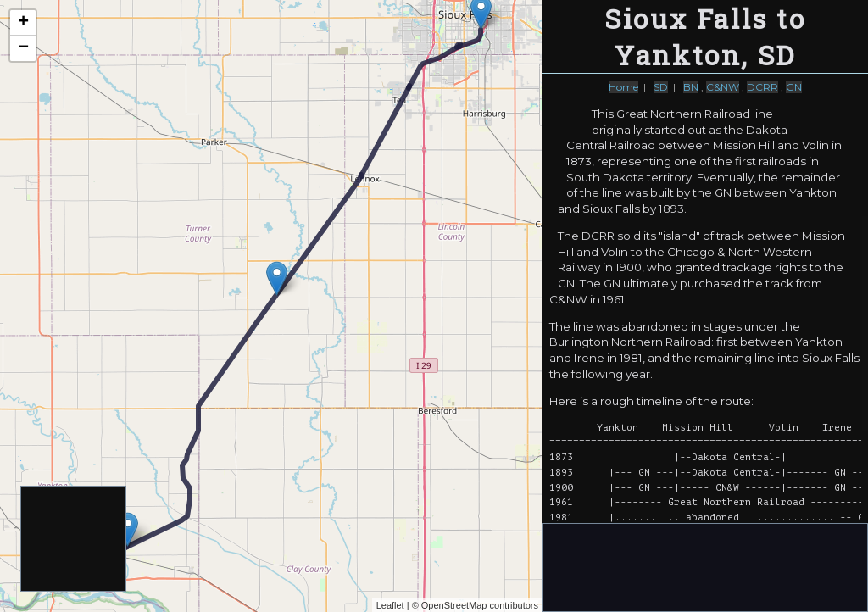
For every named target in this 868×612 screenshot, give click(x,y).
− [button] (23, 48)
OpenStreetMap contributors (480, 605)
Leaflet (390, 605)
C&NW (723, 87)
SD (661, 87)
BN (691, 87)
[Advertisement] (74, 540)
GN (794, 87)
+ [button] (23, 23)
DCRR (762, 87)
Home (623, 87)
